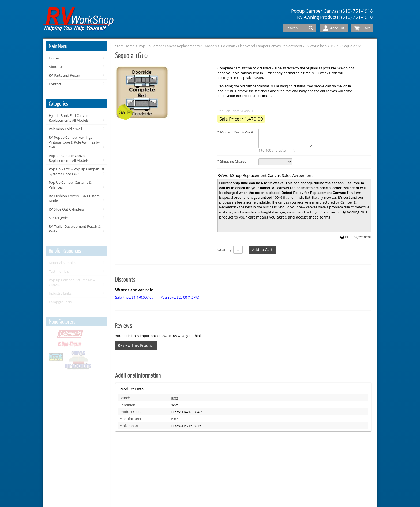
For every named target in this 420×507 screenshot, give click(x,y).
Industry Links (60, 293)
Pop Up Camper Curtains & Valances (70, 185)
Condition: (128, 405)
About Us (56, 67)
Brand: (125, 398)
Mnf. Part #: (129, 426)
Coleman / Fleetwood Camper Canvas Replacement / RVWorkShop (274, 46)
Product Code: (131, 412)
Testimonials (59, 271)
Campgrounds (60, 302)
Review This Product (136, 345)
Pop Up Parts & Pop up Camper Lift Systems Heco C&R (77, 171)
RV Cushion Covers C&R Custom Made (74, 198)
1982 (334, 46)
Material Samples (62, 263)
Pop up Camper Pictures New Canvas (72, 282)
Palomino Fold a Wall (65, 129)
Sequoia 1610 (353, 46)
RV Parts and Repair (64, 75)
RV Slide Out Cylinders (66, 209)
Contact (55, 84)
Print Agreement (358, 237)
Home (54, 58)
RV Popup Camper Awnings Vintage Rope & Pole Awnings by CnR (74, 142)
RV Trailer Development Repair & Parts (75, 229)
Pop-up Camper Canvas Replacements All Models (69, 158)
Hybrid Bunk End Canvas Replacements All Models (69, 118)
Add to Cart (262, 249)
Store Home (125, 46)
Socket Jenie (58, 218)
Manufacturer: (131, 419)
